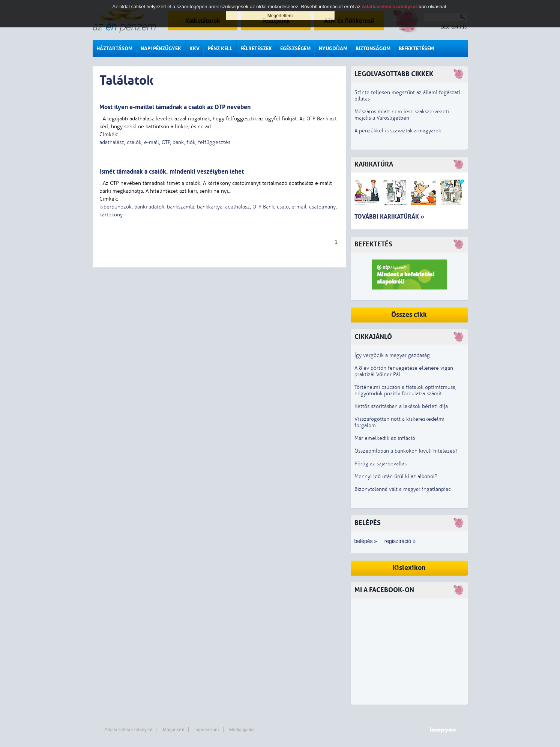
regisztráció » (400, 541)
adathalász (112, 142)
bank (178, 142)
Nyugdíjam (333, 49)
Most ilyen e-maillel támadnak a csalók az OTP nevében (175, 107)
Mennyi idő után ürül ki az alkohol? (396, 476)
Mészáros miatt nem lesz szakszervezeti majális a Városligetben (402, 115)
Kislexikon (409, 568)
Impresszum (206, 730)
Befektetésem (416, 49)
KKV (194, 49)
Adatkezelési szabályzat (129, 730)
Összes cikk (409, 315)
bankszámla (181, 207)
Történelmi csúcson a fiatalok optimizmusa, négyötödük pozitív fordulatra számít (405, 390)
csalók (134, 142)
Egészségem (295, 49)
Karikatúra (374, 164)
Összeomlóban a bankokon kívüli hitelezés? (406, 451)
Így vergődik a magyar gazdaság (392, 355)
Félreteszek (256, 49)
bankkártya (210, 207)
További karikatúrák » (389, 217)
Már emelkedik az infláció (385, 438)
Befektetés (373, 244)
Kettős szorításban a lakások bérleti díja (401, 406)
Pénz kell (220, 49)
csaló (283, 207)
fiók (191, 142)
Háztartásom (114, 49)
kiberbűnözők (116, 207)
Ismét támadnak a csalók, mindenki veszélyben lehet (172, 172)
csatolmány (322, 207)
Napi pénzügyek (161, 49)
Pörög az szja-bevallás (381, 464)
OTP (166, 142)
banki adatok (149, 207)
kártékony (111, 215)
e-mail (152, 142)
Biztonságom (373, 49)
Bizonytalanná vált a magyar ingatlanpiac (403, 489)
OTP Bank (263, 207)
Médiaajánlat (242, 730)
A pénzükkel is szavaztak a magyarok (398, 131)
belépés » (366, 541)
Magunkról (173, 730)
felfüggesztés (214, 142)
